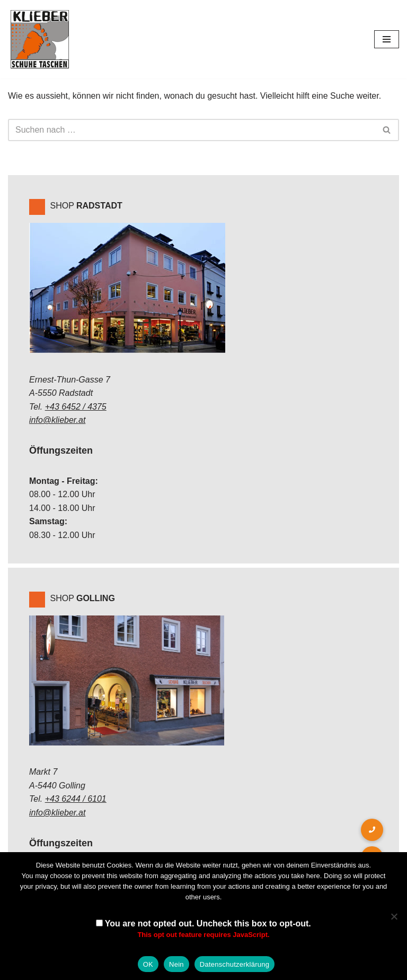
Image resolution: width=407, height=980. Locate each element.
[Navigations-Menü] (387, 39)
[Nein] (394, 916)
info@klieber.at (57, 420)
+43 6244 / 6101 (76, 799)
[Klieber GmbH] (40, 39)
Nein (176, 964)
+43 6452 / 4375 (76, 407)
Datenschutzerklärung (235, 964)
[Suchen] (192, 130)
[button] (372, 830)
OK (148, 964)
